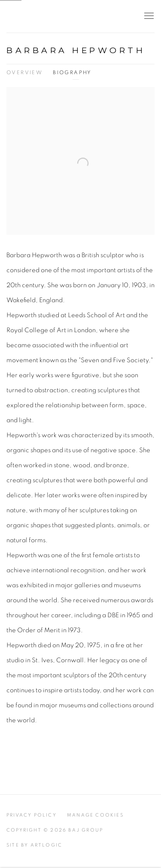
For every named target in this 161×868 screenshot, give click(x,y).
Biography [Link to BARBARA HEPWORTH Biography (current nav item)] (72, 72)
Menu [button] (148, 16)
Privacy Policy (32, 815)
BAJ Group (45, 17)
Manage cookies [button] (95, 815)
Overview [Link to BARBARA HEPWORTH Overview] (24, 72)
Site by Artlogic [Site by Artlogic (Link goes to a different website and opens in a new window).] (34, 845)
